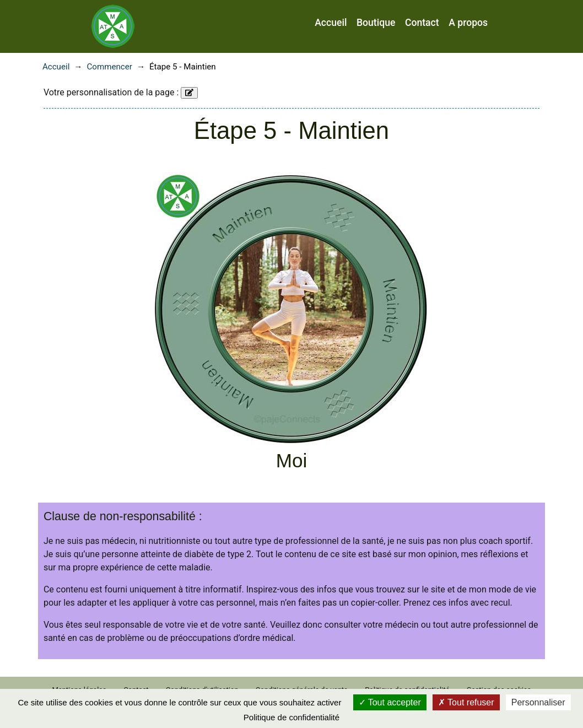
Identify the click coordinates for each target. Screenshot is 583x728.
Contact (422, 23)
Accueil (331, 23)
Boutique (376, 23)
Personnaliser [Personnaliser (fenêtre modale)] (538, 702)
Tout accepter (390, 702)
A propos (468, 23)
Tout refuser (466, 702)
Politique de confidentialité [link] (291, 717)
